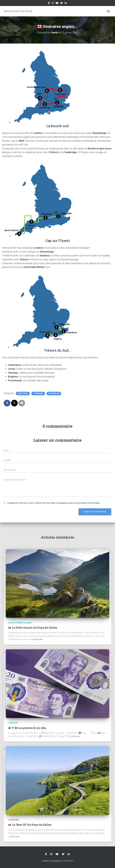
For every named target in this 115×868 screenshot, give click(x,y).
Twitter (62, 3)
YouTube (57, 3)
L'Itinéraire (38, 393)
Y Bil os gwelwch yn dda (27, 728)
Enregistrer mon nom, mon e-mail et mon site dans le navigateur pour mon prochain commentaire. (54, 503)
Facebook (49, 3)
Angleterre (23, 393)
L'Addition (13, 723)
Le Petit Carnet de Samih (20, 623)
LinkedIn (66, 3)
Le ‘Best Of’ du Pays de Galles (30, 825)
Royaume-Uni (54, 393)
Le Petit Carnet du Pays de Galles (33, 628)
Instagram (53, 3)
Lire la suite (38, 639)
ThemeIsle (68, 861)
